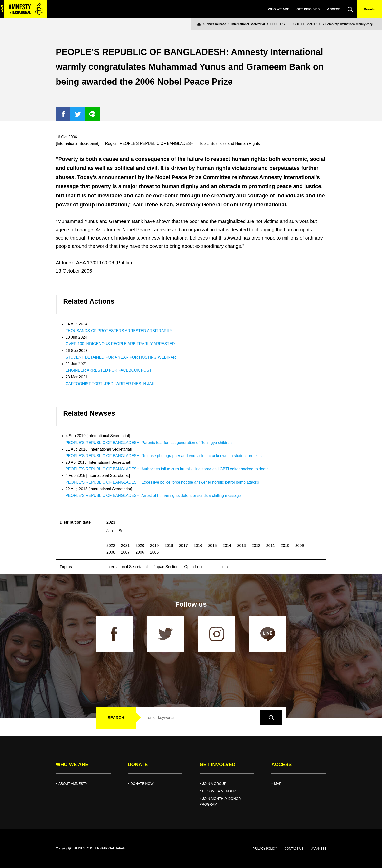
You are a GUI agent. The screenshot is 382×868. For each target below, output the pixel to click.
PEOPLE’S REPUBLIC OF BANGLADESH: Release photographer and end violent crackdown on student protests (164, 456)
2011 (271, 546)
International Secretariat (248, 24)
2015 (212, 546)
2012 (256, 546)
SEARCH (116, 718)
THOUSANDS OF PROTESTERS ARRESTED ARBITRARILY (119, 331)
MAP (278, 784)
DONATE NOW (142, 784)
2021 (125, 546)
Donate (369, 9)
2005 (154, 552)
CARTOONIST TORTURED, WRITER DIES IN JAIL (110, 384)
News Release (216, 24)
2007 (125, 552)
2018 (169, 546)
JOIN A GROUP (214, 784)
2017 (183, 546)
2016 (198, 546)
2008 (111, 552)
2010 (285, 546)
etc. (226, 567)
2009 (300, 546)
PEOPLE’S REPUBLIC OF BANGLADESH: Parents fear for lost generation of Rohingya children (149, 443)
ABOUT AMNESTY (73, 784)
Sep (122, 531)
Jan (110, 531)
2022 (111, 546)
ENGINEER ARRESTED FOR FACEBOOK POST (109, 370)
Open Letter (195, 567)
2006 (140, 552)
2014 (227, 546)
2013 (241, 546)
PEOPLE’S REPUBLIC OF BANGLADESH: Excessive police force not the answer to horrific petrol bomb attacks (162, 482)
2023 (111, 522)
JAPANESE (319, 849)
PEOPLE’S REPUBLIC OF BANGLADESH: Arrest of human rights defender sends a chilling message (153, 495)
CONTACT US (294, 849)
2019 (154, 546)
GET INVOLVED (308, 9)
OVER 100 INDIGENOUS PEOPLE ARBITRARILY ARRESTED (120, 344)
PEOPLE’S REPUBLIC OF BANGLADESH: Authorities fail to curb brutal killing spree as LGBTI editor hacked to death (167, 469)
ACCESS (334, 9)
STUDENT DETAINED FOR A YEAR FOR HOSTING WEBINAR (121, 357)
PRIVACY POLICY (265, 849)
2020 (140, 546)
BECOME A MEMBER (219, 791)
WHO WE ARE (279, 9)
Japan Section (166, 567)
